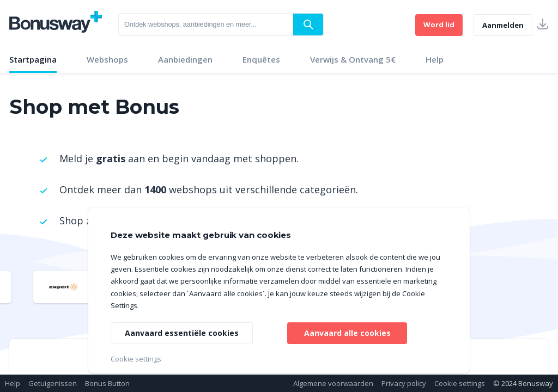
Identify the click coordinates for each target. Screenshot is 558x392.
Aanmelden (503, 25)
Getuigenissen (53, 383)
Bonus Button (107, 383)
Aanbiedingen (185, 59)
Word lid (439, 24)
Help (435, 59)
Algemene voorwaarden (333, 383)
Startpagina (33, 59)
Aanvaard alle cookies (347, 333)
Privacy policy (404, 383)
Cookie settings (460, 383)
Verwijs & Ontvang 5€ (353, 59)
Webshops (107, 59)
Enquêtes (261, 59)
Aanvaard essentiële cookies (182, 333)
